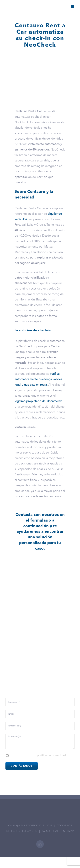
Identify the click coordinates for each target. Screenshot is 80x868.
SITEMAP (69, 831)
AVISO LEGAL (50, 831)
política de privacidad (51, 756)
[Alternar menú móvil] (73, 6)
